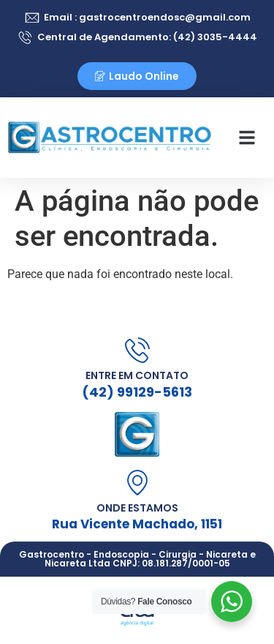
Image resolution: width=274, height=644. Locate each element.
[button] (247, 138)
